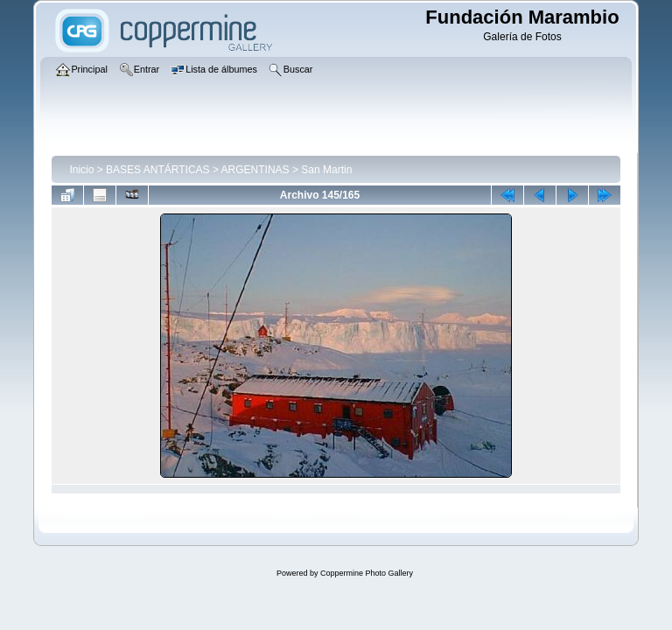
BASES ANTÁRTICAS (157, 170)
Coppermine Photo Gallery (367, 573)
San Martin (326, 170)
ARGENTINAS (255, 170)
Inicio (81, 170)
